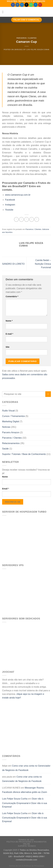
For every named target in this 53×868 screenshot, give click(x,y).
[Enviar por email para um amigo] (32, 219)
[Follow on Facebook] (13, 5)
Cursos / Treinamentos (13, 416)
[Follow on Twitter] (22, 5)
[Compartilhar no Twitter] (26, 219)
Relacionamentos (11, 443)
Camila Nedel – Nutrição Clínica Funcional (43, 264)
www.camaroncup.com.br (18, 195)
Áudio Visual (8, 411)
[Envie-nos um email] (26, 5)
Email (6, 489)
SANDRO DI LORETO (13, 264)
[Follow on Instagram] (17, 5)
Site (7, 347)
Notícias (6, 427)
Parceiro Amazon (11, 432)
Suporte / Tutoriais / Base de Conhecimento (24, 454)
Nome (5, 477)
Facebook (10, 200)
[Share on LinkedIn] (37, 219)
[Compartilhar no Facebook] (21, 219)
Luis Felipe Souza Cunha (38, 50)
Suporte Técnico (27, 846)
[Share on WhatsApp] (16, 219)
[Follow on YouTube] (40, 5)
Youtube (9, 210)
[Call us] (31, 5)
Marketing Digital (11, 421)
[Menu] (4, 12)
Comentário (12, 296)
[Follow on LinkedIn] (36, 5)
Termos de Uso (26, 840)
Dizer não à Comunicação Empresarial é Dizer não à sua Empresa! (25, 803)
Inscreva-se (13, 502)
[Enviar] (48, 394)
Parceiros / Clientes (27, 38)
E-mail (9, 334)
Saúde (5, 449)
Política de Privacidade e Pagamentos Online (26, 843)
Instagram (10, 205)
